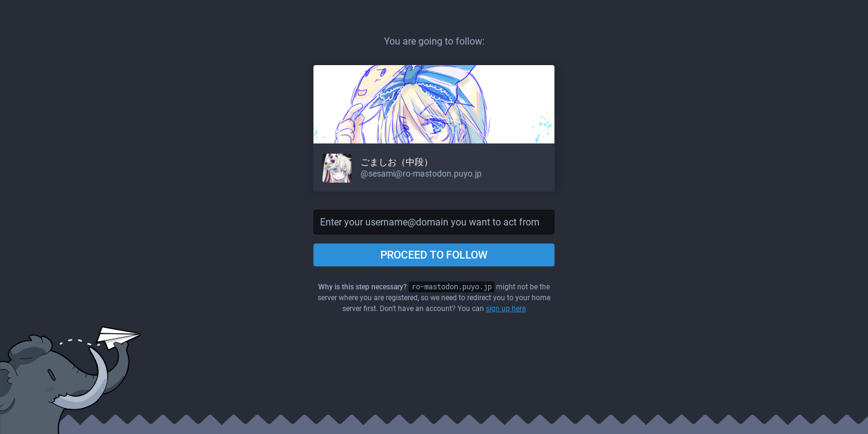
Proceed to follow (434, 255)
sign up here (506, 309)
